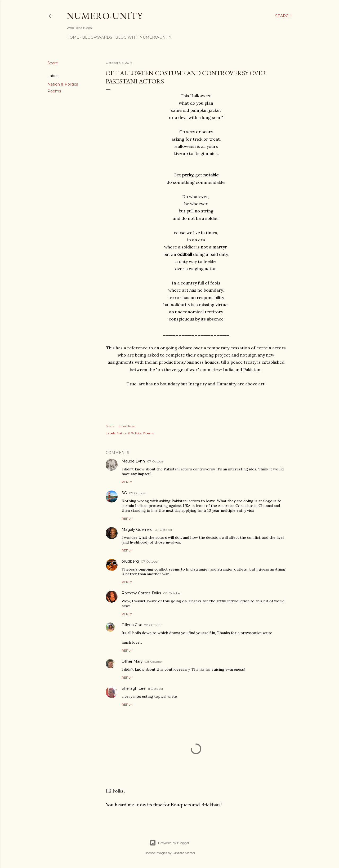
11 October (156, 689)
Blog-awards (97, 37)
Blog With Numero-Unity (143, 37)
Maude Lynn (133, 461)
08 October (172, 593)
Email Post (127, 426)
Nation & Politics (63, 84)
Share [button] (53, 63)
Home (73, 37)
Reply (127, 482)
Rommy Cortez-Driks (141, 593)
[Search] (283, 16)
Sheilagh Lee (134, 688)
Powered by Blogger (169, 843)
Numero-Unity (104, 16)
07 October (156, 461)
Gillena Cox (132, 625)
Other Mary (132, 661)
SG (124, 493)
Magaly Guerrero (137, 529)
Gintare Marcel (184, 853)
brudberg (130, 561)
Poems (54, 91)
